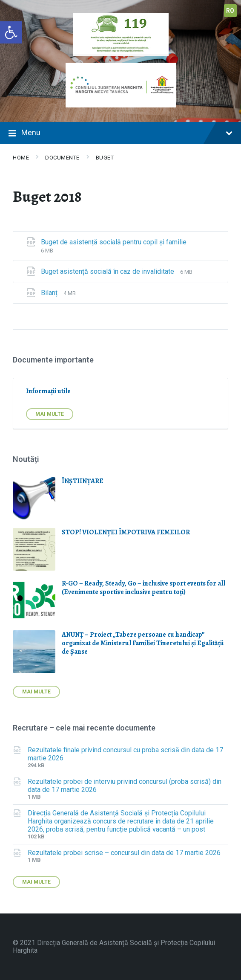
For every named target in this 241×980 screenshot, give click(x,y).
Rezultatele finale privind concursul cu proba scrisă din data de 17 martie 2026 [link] (125, 754)
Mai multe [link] (50, 414)
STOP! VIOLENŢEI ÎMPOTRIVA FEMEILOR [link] (126, 532)
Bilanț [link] (50, 293)
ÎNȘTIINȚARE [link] (83, 481)
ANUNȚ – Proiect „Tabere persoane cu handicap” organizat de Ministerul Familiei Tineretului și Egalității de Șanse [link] (143, 643)
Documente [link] (62, 158)
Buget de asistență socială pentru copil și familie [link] (114, 242)
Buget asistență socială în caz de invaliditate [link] (108, 271)
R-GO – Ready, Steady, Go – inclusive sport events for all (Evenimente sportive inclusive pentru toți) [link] (143, 588)
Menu (120, 133)
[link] (11, 32)
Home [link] (21, 158)
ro (230, 11)
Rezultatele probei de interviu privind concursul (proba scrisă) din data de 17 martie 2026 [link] (125, 786)
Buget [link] (105, 158)
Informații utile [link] (48, 391)
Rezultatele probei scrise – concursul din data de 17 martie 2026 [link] (124, 853)
